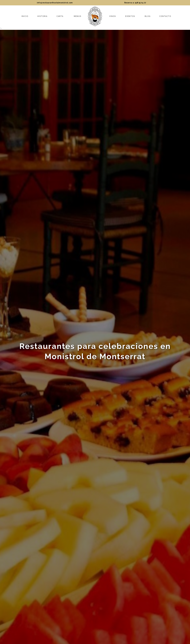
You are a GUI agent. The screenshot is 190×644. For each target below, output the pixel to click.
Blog (148, 16)
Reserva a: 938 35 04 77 (135, 3)
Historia (42, 16)
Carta (60, 16)
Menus (78, 16)
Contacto (165, 16)
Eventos (130, 16)
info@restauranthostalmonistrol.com (55, 3)
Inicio (25, 16)
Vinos (113, 16)
